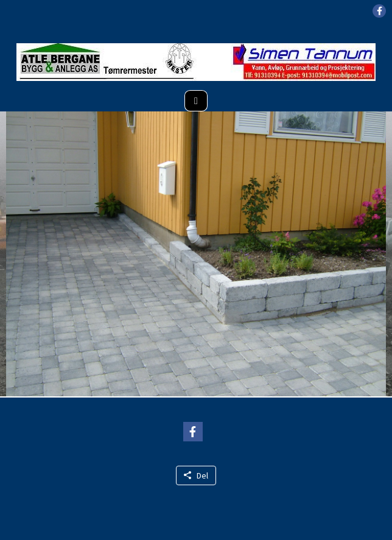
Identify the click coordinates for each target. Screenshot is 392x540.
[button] (379, 11)
